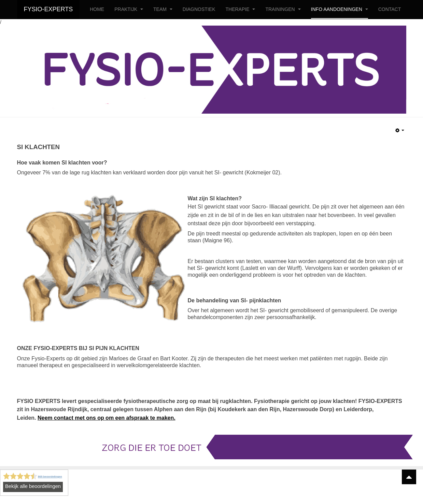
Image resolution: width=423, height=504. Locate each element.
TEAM (163, 9)
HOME (97, 9)
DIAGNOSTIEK (199, 9)
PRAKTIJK (129, 9)
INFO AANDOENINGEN (340, 9)
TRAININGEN (283, 9)
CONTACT (390, 9)
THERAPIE (240, 9)
